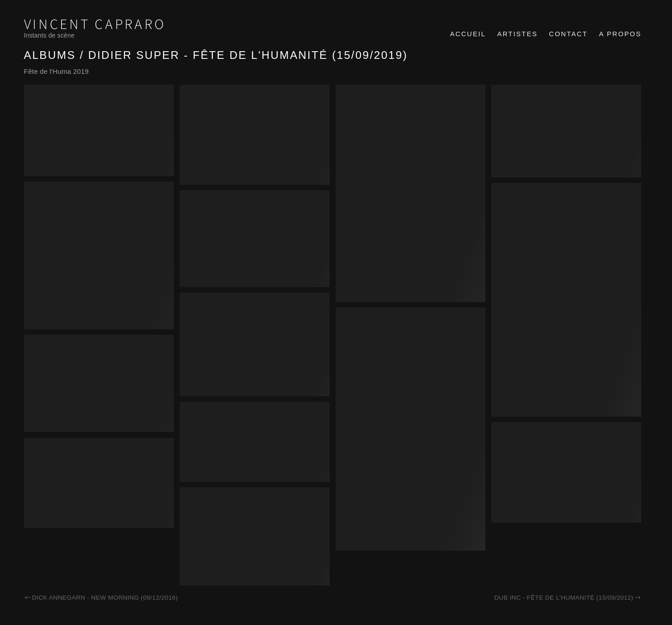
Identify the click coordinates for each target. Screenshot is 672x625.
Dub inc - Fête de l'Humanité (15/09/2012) (568, 598)
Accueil (468, 34)
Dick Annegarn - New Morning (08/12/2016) (101, 598)
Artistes (517, 34)
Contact (568, 34)
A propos (620, 34)
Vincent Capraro (95, 25)
